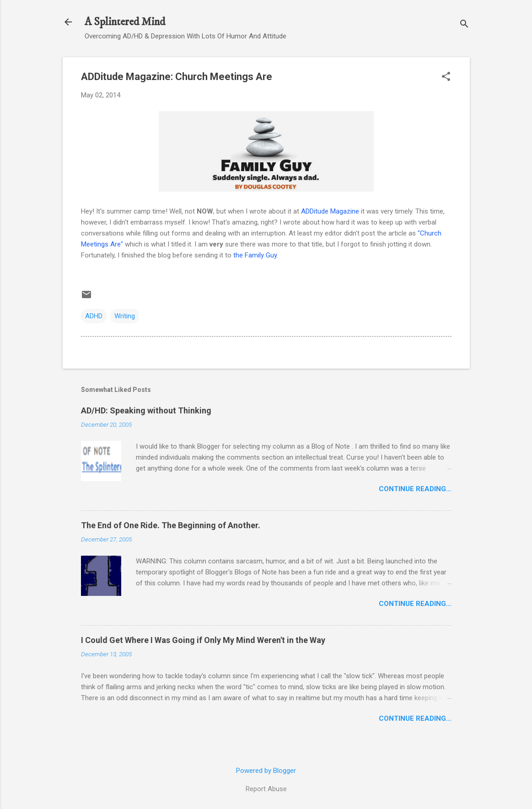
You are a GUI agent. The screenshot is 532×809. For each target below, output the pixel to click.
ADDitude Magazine (330, 211)
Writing (125, 316)
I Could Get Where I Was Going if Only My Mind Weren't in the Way (203, 640)
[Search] (464, 25)
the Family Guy (255, 255)
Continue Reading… (415, 489)
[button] (446, 77)
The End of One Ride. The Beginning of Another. (171, 525)
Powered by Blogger (266, 771)
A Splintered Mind (125, 22)
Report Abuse (266, 789)
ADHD (94, 316)
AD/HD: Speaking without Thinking (146, 410)
